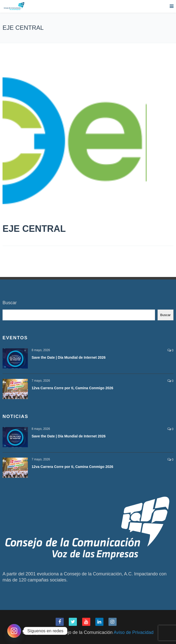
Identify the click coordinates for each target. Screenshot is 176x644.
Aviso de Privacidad (134, 632)
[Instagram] (14, 631)
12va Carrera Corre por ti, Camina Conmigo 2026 (72, 388)
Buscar (10, 303)
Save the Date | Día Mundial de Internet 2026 (69, 357)
